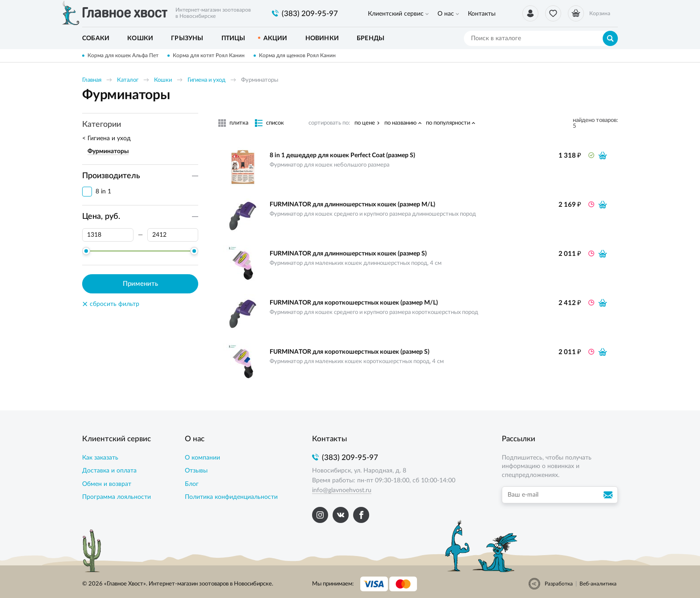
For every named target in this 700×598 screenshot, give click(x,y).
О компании (202, 458)
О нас (446, 14)
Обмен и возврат (107, 484)
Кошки (163, 80)
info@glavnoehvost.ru (342, 490)
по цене (365, 123)
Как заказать (100, 458)
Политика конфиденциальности (231, 497)
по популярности (448, 123)
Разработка (559, 584)
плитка (239, 123)
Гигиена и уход (206, 80)
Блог (192, 484)
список (275, 123)
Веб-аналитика (598, 584)
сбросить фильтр (111, 304)
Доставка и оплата (109, 471)
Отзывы (196, 471)
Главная (92, 80)
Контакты (482, 14)
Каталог (128, 80)
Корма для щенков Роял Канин (297, 55)
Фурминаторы (108, 151)
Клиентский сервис (396, 14)
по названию (400, 123)
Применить (140, 284)
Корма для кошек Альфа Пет (123, 55)
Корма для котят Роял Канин (209, 55)
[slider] (86, 251)
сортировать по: (329, 123)
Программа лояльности (117, 497)
